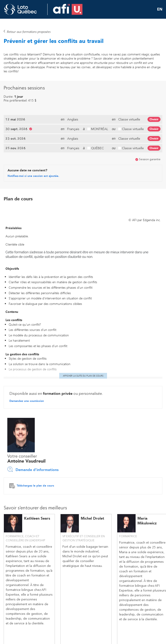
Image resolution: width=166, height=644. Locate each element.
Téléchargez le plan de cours (32, 486)
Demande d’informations (33, 469)
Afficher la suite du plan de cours (83, 376)
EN (160, 9)
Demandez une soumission (27, 401)
